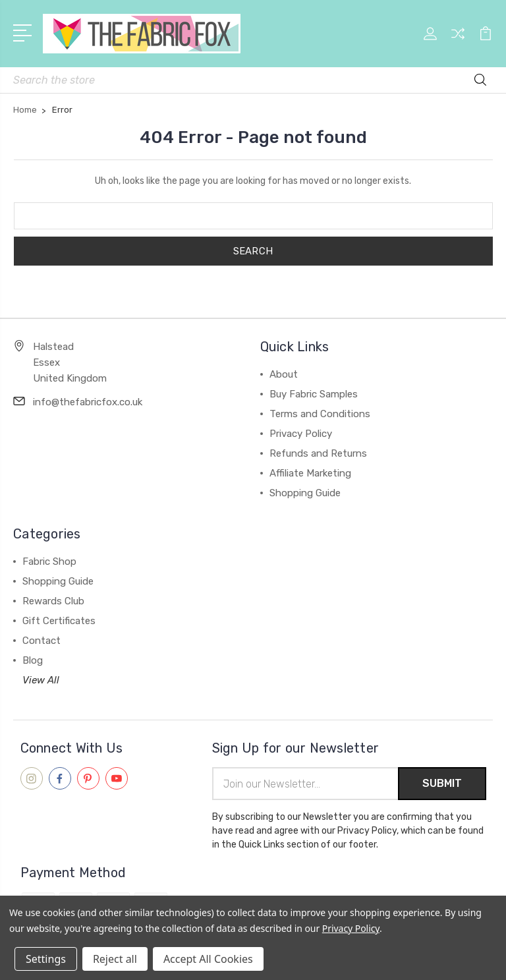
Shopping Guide (305, 493)
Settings (46, 959)
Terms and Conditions (320, 414)
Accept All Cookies (208, 959)
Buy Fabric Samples (314, 394)
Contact (42, 641)
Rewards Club (53, 601)
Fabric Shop (49, 562)
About (284, 374)
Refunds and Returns (318, 453)
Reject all (115, 959)
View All (41, 680)
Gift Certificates (59, 621)
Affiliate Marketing (310, 473)
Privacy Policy (301, 434)
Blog (33, 660)
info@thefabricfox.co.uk (88, 402)
